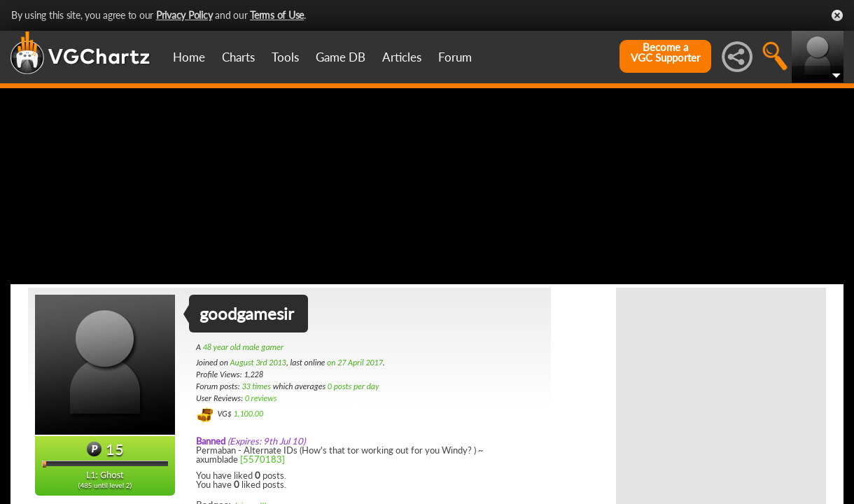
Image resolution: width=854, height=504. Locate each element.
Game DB (341, 57)
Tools (285, 57)
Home (189, 57)
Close (837, 15)
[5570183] (262, 459)
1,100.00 (248, 414)
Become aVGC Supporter (665, 52)
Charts (238, 57)
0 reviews (261, 398)
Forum (455, 57)
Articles (402, 57)
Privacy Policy (184, 15)
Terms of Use (277, 15)
